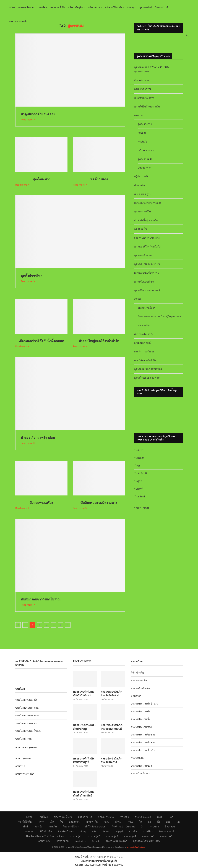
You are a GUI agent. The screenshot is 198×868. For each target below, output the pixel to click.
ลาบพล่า (154, 828)
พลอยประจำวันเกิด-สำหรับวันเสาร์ (111, 762)
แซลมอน (29, 832)
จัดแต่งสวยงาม (106, 818)
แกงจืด (39, 828)
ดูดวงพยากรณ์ (142, 74)
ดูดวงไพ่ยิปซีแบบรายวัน (147, 109)
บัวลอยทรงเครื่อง (41, 505)
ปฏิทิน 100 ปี (141, 179)
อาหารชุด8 (62, 842)
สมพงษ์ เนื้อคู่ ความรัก (146, 222)
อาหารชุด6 (166, 837)
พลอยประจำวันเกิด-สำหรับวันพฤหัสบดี (111, 729)
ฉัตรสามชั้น (141, 231)
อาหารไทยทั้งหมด (140, 776)
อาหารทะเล (137, 760)
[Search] (187, 36)
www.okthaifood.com (137, 848)
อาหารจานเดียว (140, 683)
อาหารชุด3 (112, 837)
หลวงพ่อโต (144, 327)
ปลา (171, 818)
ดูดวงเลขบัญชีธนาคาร (147, 275)
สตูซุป (119, 832)
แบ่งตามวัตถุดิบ (75, 7)
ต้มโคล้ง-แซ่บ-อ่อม (95, 828)
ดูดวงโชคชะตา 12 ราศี (147, 380)
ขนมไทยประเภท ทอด (27, 718)
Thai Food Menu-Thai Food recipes (45, 837)
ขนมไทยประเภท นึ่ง (26, 702)
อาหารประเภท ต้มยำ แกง (145, 706)
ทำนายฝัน (140, 187)
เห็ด (52, 823)
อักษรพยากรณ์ (142, 82)
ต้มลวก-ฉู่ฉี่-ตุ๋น (71, 828)
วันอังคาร (139, 460)
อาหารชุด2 (94, 837)
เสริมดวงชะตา (146, 152)
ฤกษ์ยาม (142, 135)
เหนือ (130, 823)
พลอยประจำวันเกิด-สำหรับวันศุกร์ (84, 762)
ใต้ (140, 823)
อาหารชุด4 (130, 837)
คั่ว (149, 823)
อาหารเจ (20, 768)
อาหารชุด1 (76, 837)
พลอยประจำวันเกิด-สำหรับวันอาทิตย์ (84, 795)
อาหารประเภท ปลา (141, 768)
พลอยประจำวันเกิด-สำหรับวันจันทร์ (84, 696)
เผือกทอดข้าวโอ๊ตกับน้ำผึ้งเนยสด (41, 343)
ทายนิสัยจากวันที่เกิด (145, 362)
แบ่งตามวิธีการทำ (113, 7)
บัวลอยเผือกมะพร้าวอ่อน (38, 440)
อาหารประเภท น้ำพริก (143, 752)
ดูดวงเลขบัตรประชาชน (147, 266)
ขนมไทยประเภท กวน (27, 710)
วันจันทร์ (139, 452)
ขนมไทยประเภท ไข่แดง (28, 733)
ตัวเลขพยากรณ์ (143, 91)
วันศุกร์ (138, 483)
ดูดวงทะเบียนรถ (143, 258)
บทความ (139, 118)
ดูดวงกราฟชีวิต (142, 214)
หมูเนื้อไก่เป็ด (25, 823)
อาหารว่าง (75, 823)
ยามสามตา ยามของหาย (147, 240)
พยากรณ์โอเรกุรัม (144, 336)
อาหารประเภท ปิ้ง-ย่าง (143, 737)
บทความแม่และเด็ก (18, 21)
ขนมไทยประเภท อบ (26, 725)
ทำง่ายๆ (125, 818)
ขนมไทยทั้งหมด (24, 741)
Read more (28, 122)
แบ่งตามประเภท (26, 7)
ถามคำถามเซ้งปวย (144, 354)
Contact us (80, 842)
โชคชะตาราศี (161, 7)
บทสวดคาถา (144, 170)
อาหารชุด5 (148, 837)
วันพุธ (137, 468)
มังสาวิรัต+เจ (85, 818)
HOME (12, 7)
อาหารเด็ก (92, 823)
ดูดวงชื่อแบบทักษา (144, 284)
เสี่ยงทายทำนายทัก (144, 100)
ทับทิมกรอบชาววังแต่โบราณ (41, 601)
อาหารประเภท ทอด (141, 729)
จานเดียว (148, 832)
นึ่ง (159, 823)
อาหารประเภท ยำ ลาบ (143, 745)
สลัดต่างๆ (136, 698)
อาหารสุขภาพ (23, 760)
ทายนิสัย (142, 144)
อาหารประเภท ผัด (141, 713)
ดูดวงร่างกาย (145, 126)
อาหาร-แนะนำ (143, 818)
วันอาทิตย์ (139, 499)
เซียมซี (138, 301)
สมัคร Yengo (142, 510)
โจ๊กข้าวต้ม (46, 832)
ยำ (142, 828)
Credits (96, 842)
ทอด (168, 823)
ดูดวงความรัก (145, 161)
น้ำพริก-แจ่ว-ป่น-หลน (123, 828)
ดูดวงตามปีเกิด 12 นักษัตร (148, 371)
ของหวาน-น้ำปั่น (57, 7)
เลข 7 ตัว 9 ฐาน (143, 196)
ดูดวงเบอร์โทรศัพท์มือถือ (147, 249)
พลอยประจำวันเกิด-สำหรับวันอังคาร (111, 696)
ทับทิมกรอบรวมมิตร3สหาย (99, 505)
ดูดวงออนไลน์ (146, 7)
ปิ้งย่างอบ (170, 828)
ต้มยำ (26, 828)
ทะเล (160, 818)
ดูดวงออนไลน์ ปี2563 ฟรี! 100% (151, 69)
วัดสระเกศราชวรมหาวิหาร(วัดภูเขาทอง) (159, 319)
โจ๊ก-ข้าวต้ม (137, 675)
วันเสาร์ (138, 491)
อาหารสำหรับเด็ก (25, 776)
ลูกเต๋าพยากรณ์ (142, 345)
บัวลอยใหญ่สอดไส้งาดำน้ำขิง (99, 343)
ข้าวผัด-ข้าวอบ (66, 832)
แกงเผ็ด (53, 828)
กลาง (106, 823)
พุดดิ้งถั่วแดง (99, 181)
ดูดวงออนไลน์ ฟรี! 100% (146, 842)
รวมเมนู (131, 7)
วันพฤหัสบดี (140, 475)
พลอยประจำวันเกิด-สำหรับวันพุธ (84, 729)
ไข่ (62, 823)
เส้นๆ (83, 832)
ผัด (178, 823)
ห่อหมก (106, 832)
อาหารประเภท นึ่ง (141, 721)
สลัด (94, 832)
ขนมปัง (133, 832)
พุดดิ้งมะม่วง (41, 181)
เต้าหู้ (41, 823)
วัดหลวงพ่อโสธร (147, 310)
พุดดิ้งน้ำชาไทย (32, 278)
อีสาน (118, 823)
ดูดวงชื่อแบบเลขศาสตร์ (147, 292)
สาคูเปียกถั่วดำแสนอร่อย (38, 116)
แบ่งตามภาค (94, 7)
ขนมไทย (43, 7)
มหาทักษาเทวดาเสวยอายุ (148, 205)
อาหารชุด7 (44, 842)
